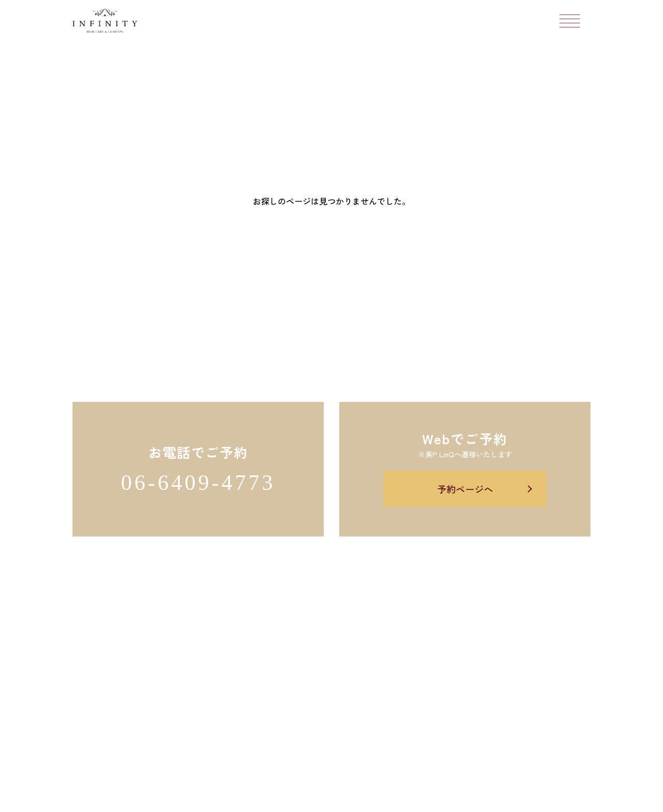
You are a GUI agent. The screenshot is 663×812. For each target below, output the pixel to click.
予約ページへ (465, 489)
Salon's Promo (409, 798)
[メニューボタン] (570, 21)
